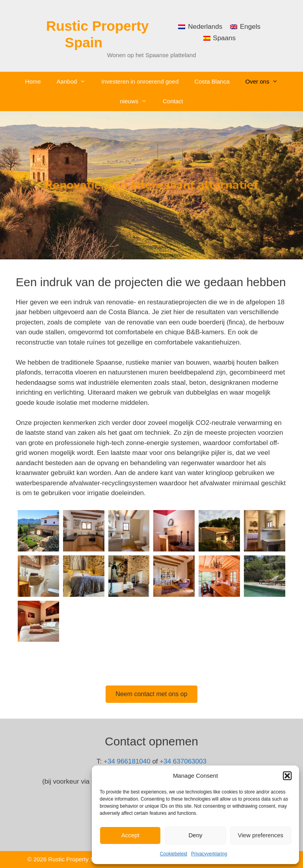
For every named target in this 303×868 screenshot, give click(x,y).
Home (33, 81)
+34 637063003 (183, 761)
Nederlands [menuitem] (205, 27)
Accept (130, 835)
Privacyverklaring (209, 854)
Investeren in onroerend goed (140, 81)
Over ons (266, 82)
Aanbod (75, 82)
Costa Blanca (212, 81)
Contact (173, 101)
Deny (195, 835)
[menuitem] (200, 27)
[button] (287, 776)
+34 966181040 (127, 761)
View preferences (261, 835)
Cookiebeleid (174, 854)
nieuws (137, 101)
